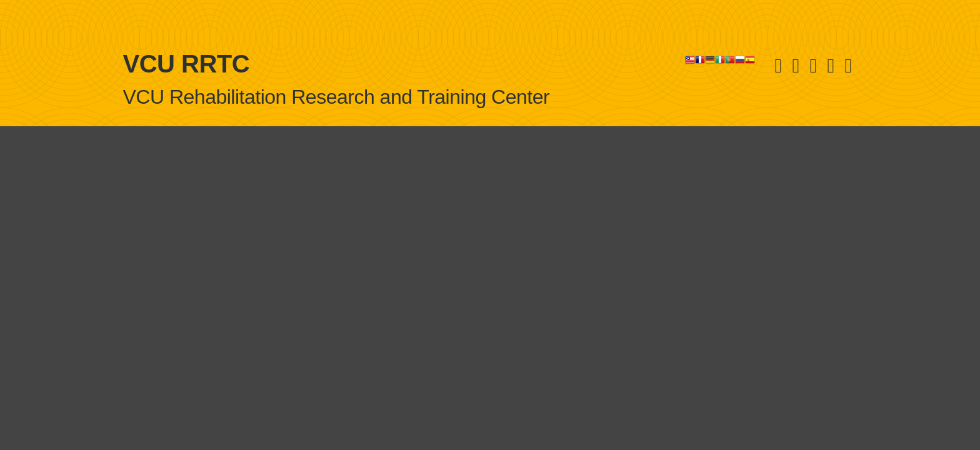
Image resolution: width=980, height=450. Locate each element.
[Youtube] (778, 65)
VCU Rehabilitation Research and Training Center (337, 97)
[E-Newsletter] (848, 65)
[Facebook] (796, 65)
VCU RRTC (187, 64)
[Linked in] (813, 65)
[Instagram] (831, 65)
